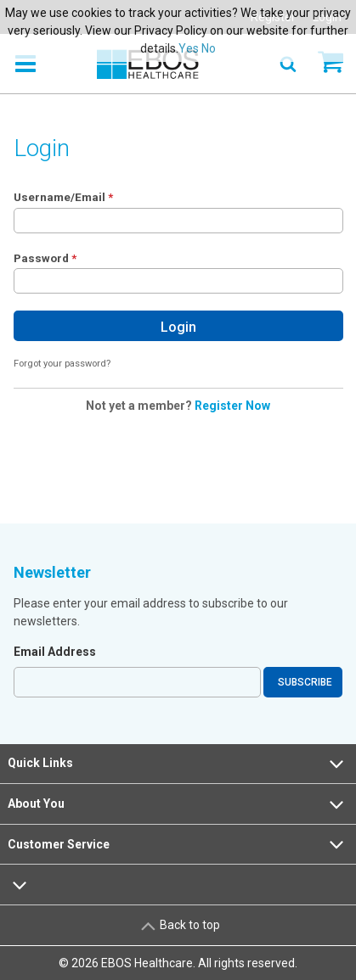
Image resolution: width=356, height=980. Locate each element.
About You (178, 804)
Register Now (232, 406)
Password (41, 258)
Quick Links (178, 764)
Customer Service (178, 844)
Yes (189, 48)
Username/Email (59, 197)
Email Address (55, 652)
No (209, 48)
